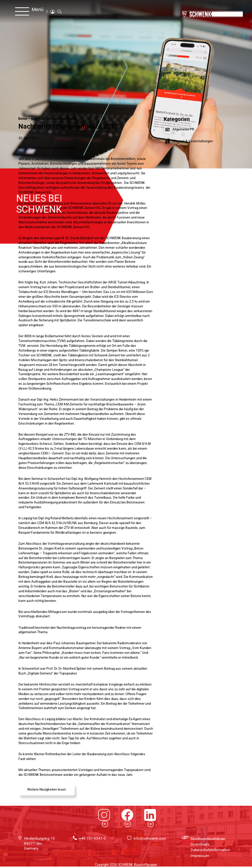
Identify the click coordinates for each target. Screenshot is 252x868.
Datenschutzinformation (210, 850)
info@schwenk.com (150, 838)
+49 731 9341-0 (93, 838)
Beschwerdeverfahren (208, 839)
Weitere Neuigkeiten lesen (47, 789)
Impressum (200, 856)
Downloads (200, 844)
